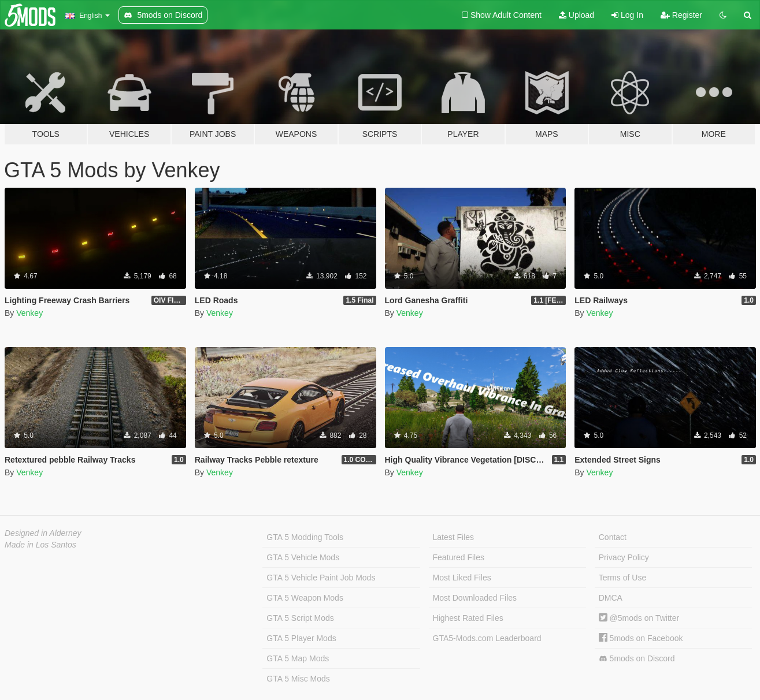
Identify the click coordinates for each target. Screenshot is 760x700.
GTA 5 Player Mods (301, 638)
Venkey (29, 313)
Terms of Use (622, 578)
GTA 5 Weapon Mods (305, 598)
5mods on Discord (637, 659)
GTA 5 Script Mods (300, 618)
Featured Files (459, 557)
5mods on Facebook (641, 638)
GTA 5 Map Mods (298, 658)
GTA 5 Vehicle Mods (303, 557)
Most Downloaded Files (475, 598)
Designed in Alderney (43, 533)
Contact (613, 537)
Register (681, 15)
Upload (577, 15)
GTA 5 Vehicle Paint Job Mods (321, 578)
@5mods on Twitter (639, 618)
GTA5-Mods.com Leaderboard (487, 638)
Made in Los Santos (40, 545)
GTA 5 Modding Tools (305, 537)
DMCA (611, 598)
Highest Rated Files (468, 618)
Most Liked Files (462, 578)
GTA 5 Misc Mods (298, 679)
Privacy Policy (624, 557)
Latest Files (454, 537)
